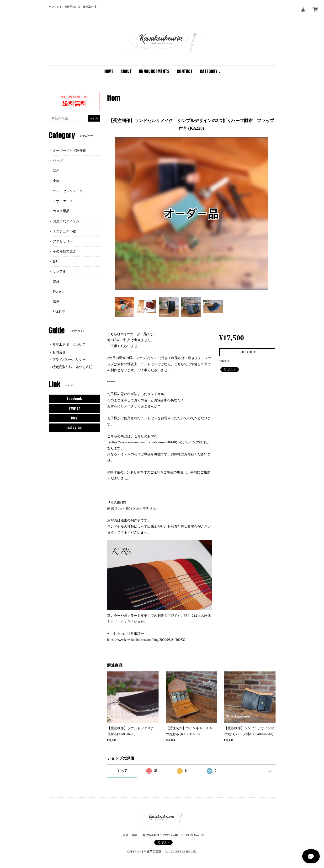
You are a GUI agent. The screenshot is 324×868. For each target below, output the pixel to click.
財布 (56, 171)
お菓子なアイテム (66, 221)
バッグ (58, 161)
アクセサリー (63, 241)
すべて (122, 771)
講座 (56, 302)
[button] (210, 72)
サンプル (59, 271)
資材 (56, 282)
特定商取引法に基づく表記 (72, 367)
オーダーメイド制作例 (69, 151)
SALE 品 (59, 312)
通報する (224, 361)
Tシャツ (59, 292)
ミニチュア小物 (64, 231)
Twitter (74, 408)
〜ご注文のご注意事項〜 (126, 634)
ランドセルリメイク (68, 191)
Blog (74, 418)
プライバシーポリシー (69, 360)
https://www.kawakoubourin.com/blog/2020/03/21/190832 (146, 640)
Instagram (74, 428)
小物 (56, 181)
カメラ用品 (61, 211)
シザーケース (63, 201)
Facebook (74, 399)
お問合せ (59, 352)
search (94, 118)
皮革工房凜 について (69, 345)
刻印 (56, 261)
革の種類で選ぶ (64, 251)
